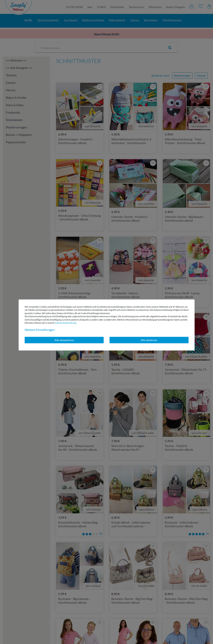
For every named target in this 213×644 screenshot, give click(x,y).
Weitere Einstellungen (40, 330)
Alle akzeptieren (64, 340)
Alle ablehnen (149, 340)
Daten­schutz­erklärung (66, 323)
